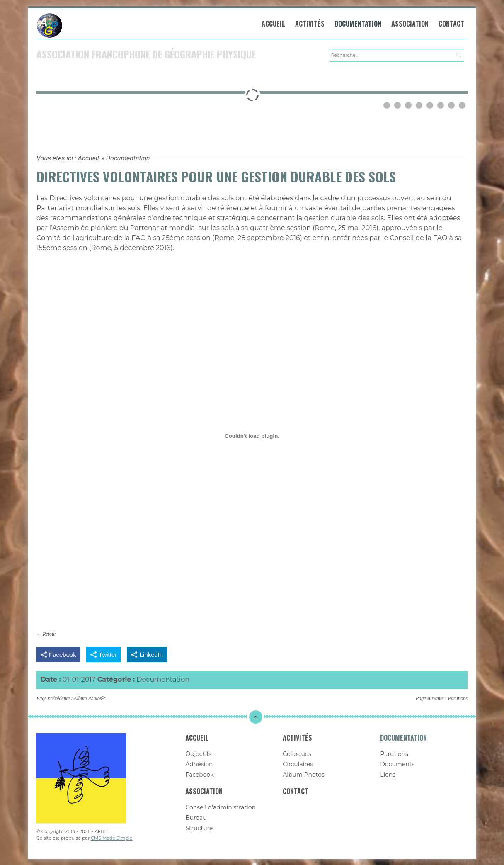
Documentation (358, 24)
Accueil (274, 24)
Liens (388, 775)
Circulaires (298, 765)
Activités (310, 24)
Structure (199, 829)
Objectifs (198, 754)
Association (410, 24)
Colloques (297, 754)
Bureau (196, 818)
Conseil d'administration (220, 808)
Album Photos (88, 699)
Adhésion (199, 765)
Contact (452, 24)
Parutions (458, 699)
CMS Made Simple (111, 838)
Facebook (199, 775)
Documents (397, 765)
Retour (50, 634)
